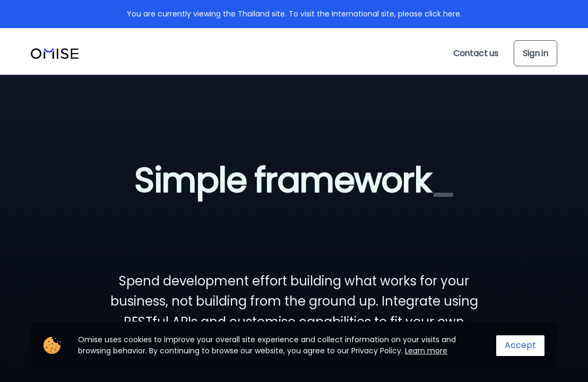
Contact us (476, 53)
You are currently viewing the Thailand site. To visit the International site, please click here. (294, 14)
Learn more (426, 351)
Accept (520, 345)
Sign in (535, 53)
